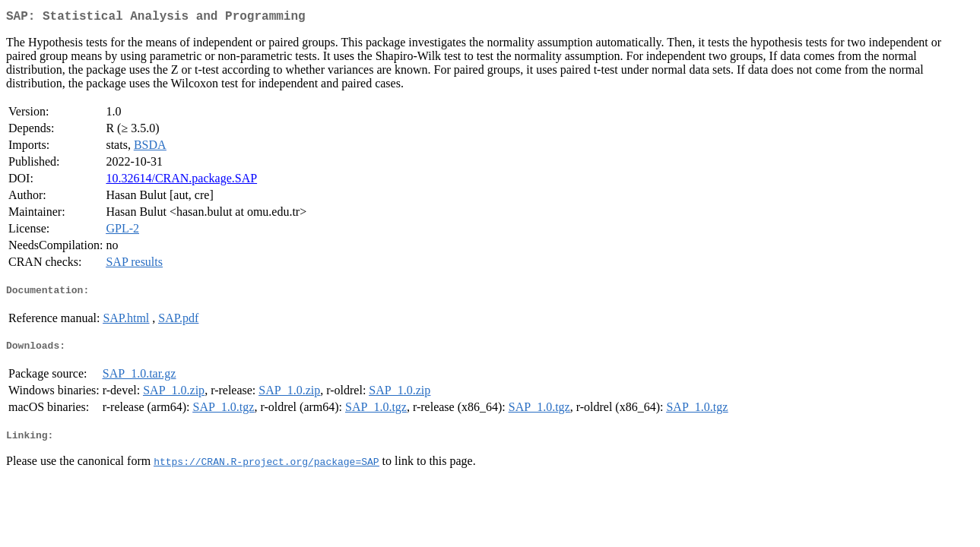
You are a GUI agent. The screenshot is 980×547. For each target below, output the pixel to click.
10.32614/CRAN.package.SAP (181, 181)
